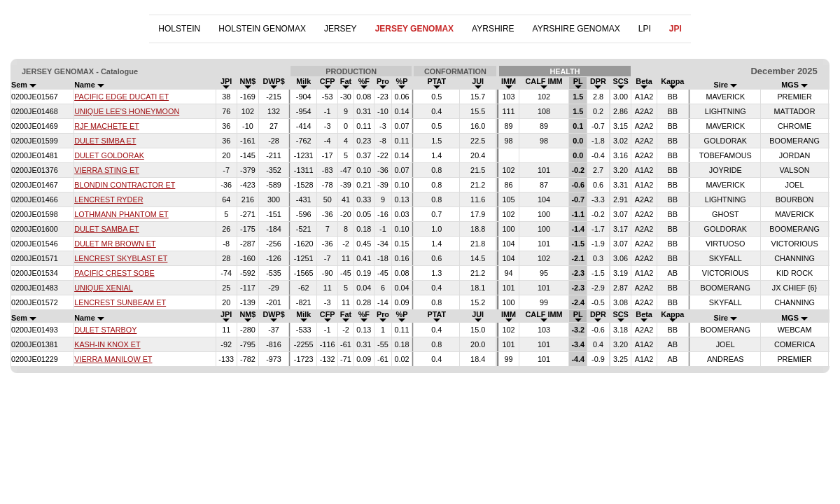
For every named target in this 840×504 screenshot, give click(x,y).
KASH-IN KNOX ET (107, 344)
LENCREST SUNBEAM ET (120, 302)
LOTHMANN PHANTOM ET (121, 214)
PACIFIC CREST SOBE (114, 273)
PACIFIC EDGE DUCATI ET (121, 97)
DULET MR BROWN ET (115, 244)
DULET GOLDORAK (109, 155)
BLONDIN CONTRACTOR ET (125, 185)
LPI (645, 29)
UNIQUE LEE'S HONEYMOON (127, 111)
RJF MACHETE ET (107, 126)
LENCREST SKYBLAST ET (121, 258)
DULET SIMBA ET (105, 141)
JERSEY (341, 29)
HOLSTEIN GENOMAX (262, 29)
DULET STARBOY (105, 330)
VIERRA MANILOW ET (113, 359)
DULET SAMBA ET (106, 229)
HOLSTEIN (179, 29)
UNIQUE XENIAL (104, 288)
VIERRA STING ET (107, 170)
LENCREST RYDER (108, 199)
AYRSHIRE (493, 29)
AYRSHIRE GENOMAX (576, 29)
